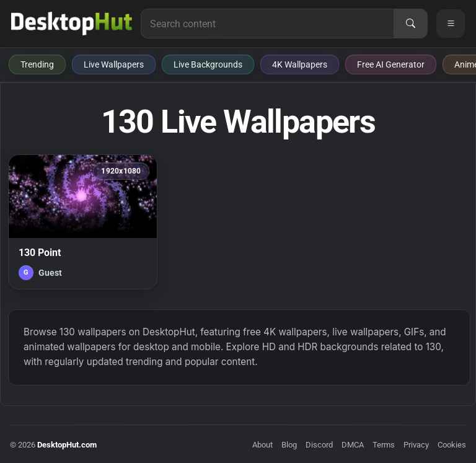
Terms (384, 445)
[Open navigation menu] (451, 24)
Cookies (452, 445)
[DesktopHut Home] (72, 24)
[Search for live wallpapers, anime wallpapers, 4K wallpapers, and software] (267, 24)
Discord (319, 445)
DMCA (353, 445)
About (262, 445)
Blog (289, 445)
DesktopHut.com (67, 445)
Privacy (416, 445)
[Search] (410, 24)
